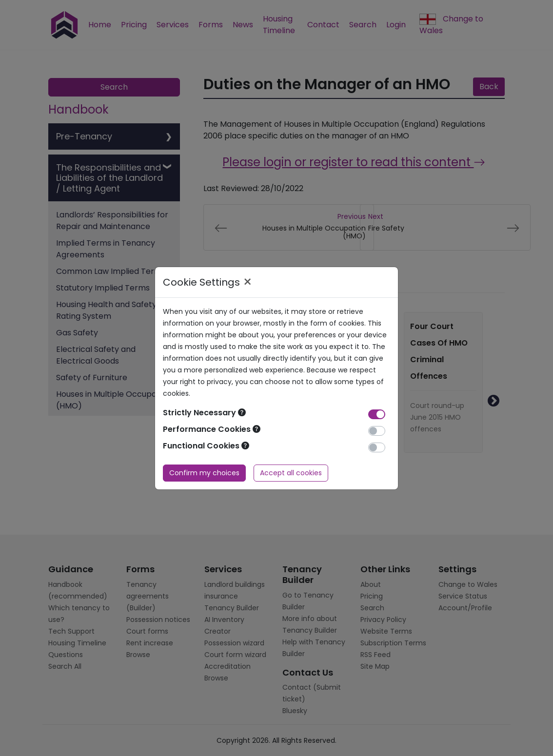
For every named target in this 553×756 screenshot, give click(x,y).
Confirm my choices (204, 473)
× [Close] (247, 282)
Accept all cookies (291, 473)
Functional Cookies (206, 446)
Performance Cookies (212, 429)
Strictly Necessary (204, 413)
